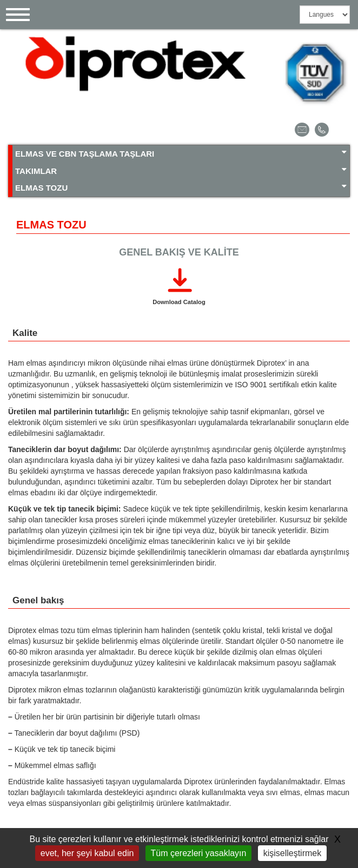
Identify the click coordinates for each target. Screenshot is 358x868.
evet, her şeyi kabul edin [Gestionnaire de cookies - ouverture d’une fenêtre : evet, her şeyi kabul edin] (87, 853)
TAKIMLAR (181, 170)
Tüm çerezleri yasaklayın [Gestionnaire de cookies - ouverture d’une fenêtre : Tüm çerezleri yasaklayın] (199, 853)
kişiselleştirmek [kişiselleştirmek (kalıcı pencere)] (293, 853)
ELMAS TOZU (181, 187)
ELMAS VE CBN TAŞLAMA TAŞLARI (181, 153)
